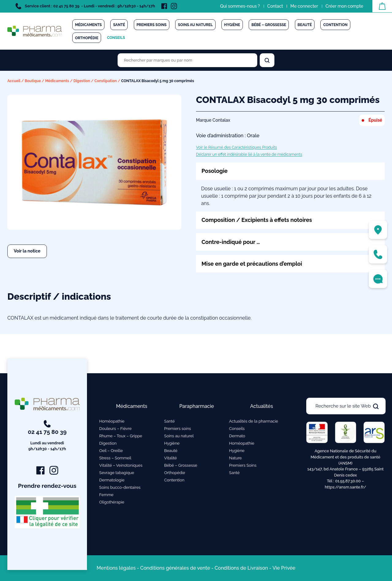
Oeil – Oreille (111, 451)
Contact (275, 6)
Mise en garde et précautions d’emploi (252, 264)
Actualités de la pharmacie (254, 421)
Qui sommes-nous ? (240, 6)
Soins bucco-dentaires (120, 487)
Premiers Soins (243, 465)
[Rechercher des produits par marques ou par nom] (187, 60)
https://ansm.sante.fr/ (345, 487)
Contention (335, 25)
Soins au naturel (195, 25)
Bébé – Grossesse (269, 25)
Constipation (106, 81)
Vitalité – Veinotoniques (121, 465)
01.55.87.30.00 (348, 481)
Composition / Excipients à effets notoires (257, 220)
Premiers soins (152, 25)
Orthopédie (87, 38)
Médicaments (88, 25)
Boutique (33, 81)
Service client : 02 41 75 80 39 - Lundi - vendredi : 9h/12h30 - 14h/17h (85, 6)
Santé (119, 25)
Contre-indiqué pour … (231, 242)
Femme (106, 495)
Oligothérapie (112, 502)
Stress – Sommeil (115, 458)
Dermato (237, 436)
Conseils (116, 38)
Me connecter (304, 6)
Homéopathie (112, 421)
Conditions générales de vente (175, 568)
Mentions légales (116, 568)
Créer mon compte (344, 6)
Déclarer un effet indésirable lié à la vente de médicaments (249, 154)
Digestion (82, 81)
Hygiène (232, 25)
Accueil (14, 81)
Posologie (215, 171)
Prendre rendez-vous (47, 486)
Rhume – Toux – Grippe (121, 436)
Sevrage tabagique (117, 473)
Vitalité (170, 458)
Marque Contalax (213, 120)
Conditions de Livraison (241, 568)
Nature (235, 458)
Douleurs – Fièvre (115, 429)
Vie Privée (284, 568)
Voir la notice (27, 251)
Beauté (305, 25)
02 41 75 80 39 (47, 436)
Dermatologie (112, 480)
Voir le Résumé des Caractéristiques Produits (236, 147)
